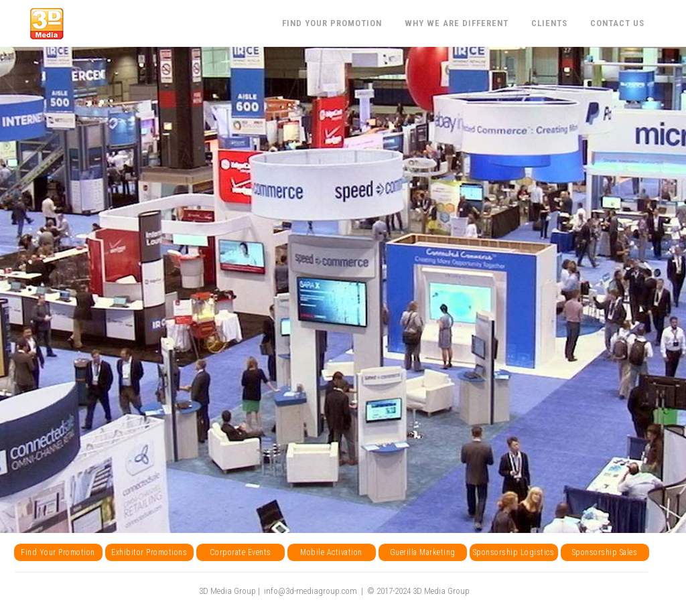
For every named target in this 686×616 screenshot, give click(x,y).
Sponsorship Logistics (514, 552)
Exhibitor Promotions (149, 552)
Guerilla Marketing (423, 552)
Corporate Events (241, 552)
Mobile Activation (331, 552)
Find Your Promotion (58, 552)
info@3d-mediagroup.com (311, 591)
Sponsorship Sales (605, 552)
